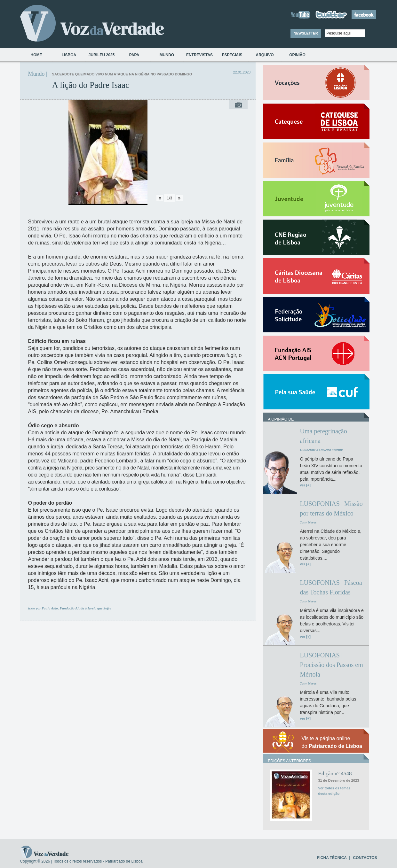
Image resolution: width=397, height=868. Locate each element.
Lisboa (69, 55)
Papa (134, 55)
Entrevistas (199, 55)
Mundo (167, 55)
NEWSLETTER (306, 33)
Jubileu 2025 (102, 55)
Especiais (232, 55)
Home (36, 55)
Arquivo (265, 55)
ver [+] (305, 485)
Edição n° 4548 (335, 774)
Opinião (297, 55)
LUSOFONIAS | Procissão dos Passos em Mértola (332, 665)
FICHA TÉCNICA (332, 858)
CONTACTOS (365, 858)
